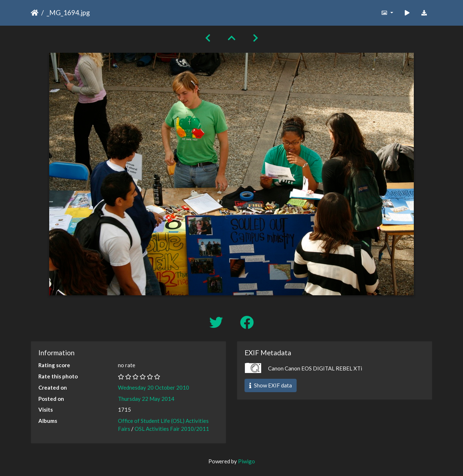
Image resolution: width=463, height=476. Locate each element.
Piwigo (247, 461)
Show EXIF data (271, 385)
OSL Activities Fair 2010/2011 (172, 429)
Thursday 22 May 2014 (146, 399)
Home (35, 13)
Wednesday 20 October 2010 (154, 387)
